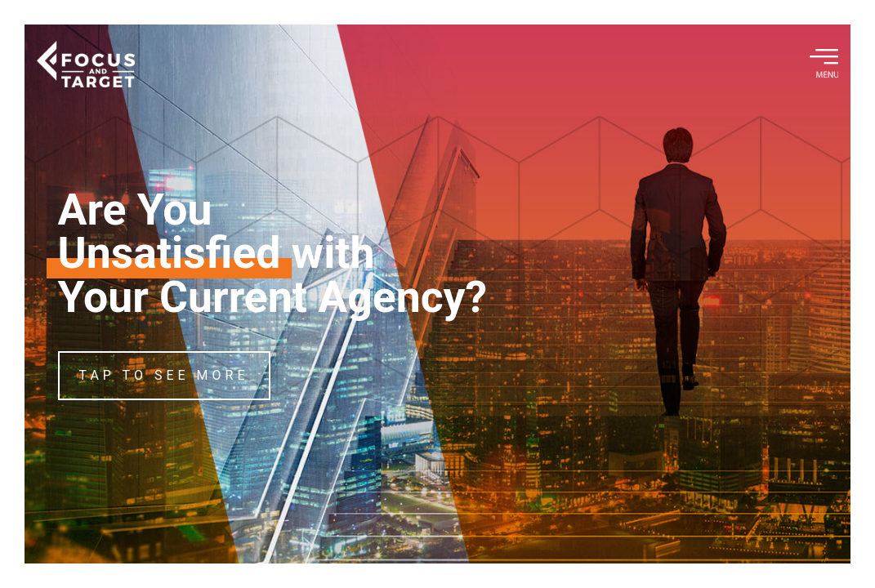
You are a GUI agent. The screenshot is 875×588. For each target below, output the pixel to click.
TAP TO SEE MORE (164, 375)
